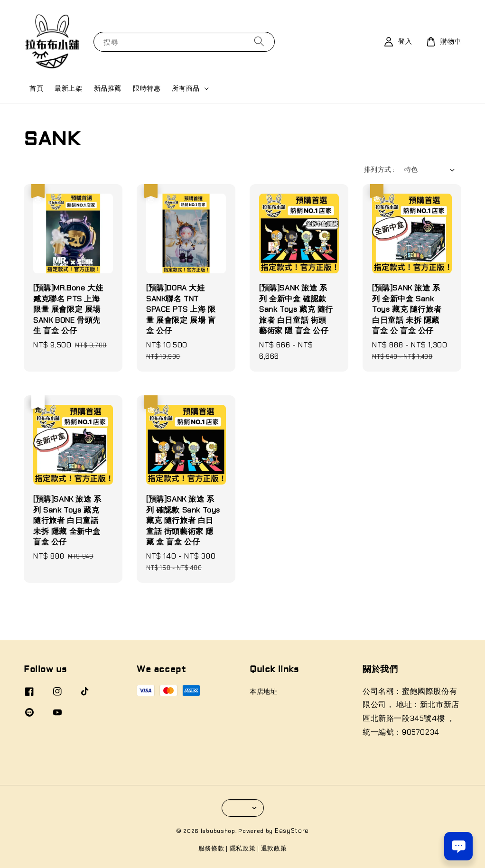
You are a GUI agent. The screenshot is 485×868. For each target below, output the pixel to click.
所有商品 (186, 88)
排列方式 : (379, 169)
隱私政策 (243, 848)
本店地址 (263, 691)
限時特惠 (147, 88)
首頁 (36, 88)
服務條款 (211, 848)
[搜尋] (259, 42)
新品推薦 (108, 88)
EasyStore (292, 831)
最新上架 (68, 88)
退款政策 (274, 848)
